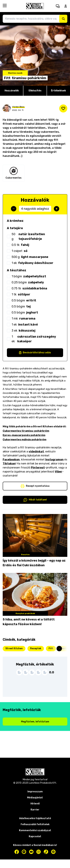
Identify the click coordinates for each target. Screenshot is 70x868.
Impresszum (35, 792)
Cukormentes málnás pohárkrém (24, 440)
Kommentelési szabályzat (35, 830)
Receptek (36, 648)
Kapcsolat (35, 836)
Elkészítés (35, 91)
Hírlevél (35, 804)
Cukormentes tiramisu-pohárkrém (26, 431)
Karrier (35, 810)
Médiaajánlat (35, 798)
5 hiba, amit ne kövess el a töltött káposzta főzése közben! (29, 622)
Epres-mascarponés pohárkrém (24, 435)
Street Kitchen (14, 648)
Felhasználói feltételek (35, 824)
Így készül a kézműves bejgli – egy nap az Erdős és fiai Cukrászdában (34, 563)
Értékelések (58, 91)
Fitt (51, 648)
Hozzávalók (12, 91)
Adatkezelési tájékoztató (35, 818)
